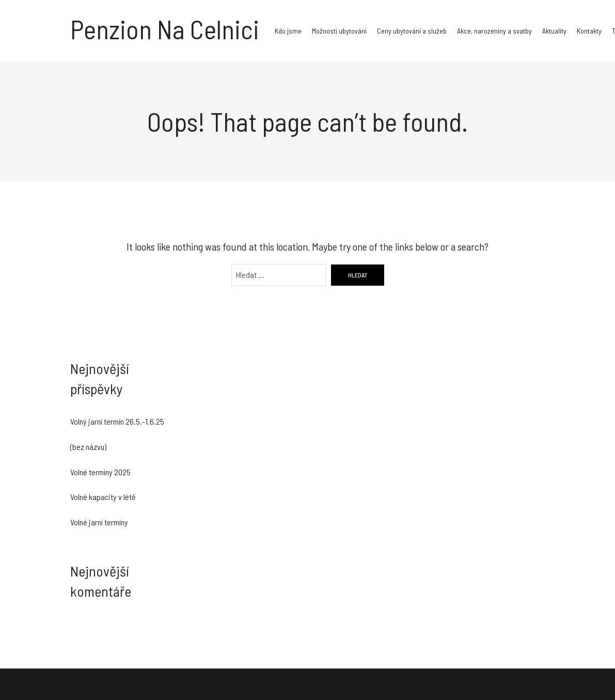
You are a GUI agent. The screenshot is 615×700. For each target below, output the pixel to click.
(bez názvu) (88, 447)
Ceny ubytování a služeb (412, 31)
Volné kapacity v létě (103, 497)
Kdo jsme (288, 31)
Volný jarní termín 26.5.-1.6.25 (117, 421)
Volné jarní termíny (99, 522)
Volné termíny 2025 (100, 472)
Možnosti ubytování (339, 31)
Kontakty (589, 31)
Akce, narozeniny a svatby (494, 31)
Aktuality (554, 31)
